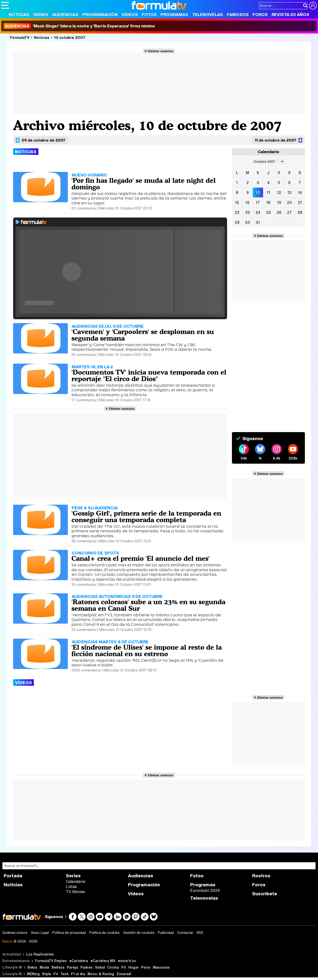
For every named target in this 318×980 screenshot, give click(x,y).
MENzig (33, 974)
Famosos (238, 14)
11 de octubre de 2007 (276, 140)
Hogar (134, 967)
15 (237, 202)
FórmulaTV (20, 37)
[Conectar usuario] (313, 6)
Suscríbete (265, 894)
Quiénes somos (15, 933)
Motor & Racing (101, 974)
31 (258, 222)
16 (247, 202)
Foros (260, 14)
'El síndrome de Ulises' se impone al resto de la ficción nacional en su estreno (147, 650)
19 (279, 202)
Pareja (72, 967)
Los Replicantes (40, 954)
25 (268, 212)
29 (237, 222)
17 (258, 202)
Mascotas (161, 967)
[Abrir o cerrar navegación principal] (5, 5)
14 (300, 193)
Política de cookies (104, 933)
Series (41, 14)
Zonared (124, 974)
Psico (146, 967)
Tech (65, 974)
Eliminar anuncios (161, 51)
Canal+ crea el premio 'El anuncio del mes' (141, 558)
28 (300, 212)
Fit (124, 967)
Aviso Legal (40, 933)
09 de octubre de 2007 (44, 140)
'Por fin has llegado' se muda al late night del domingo (144, 184)
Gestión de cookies (139, 933)
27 (289, 212)
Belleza (58, 967)
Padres (87, 967)
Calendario (76, 881)
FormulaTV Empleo (51, 961)
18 (268, 202)
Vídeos (130, 14)
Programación (100, 14)
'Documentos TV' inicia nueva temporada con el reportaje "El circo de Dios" (149, 375)
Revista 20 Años (290, 14)
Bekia (32, 967)
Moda (44, 967)
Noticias (19, 14)
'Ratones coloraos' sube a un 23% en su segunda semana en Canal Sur (148, 605)
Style (47, 974)
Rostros (261, 876)
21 (300, 202)
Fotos (149, 14)
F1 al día (78, 974)
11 (268, 193)
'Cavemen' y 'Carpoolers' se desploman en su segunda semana (143, 335)
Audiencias (65, 14)
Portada (13, 876)
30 (247, 222)
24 (258, 212)
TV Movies (75, 892)
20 (289, 202)
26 (279, 212)
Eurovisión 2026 (205, 890)
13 (289, 193)
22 (237, 212)
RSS (200, 933)
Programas (174, 14)
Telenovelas (208, 14)
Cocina (113, 967)
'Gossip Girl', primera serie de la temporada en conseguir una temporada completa (146, 516)
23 (247, 212)
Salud (100, 967)
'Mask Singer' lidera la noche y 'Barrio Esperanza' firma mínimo (79, 26)
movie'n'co (127, 961)
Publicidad (166, 933)
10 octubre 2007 (70, 37)
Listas (71, 887)
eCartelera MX (103, 961)
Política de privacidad (69, 933)
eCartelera (79, 961)
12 (279, 193)
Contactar (185, 933)
